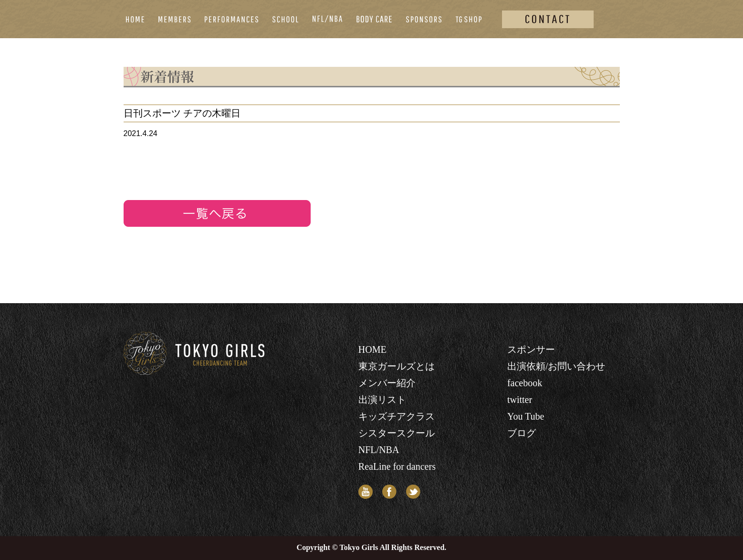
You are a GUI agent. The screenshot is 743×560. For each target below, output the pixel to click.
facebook (525, 383)
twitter (520, 400)
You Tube (526, 416)
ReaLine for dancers (397, 466)
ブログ (522, 433)
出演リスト (382, 400)
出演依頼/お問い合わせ (556, 366)
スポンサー (531, 349)
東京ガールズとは (397, 366)
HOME (372, 349)
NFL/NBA (379, 450)
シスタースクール (397, 433)
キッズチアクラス (397, 416)
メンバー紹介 (387, 383)
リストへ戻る (217, 213)
